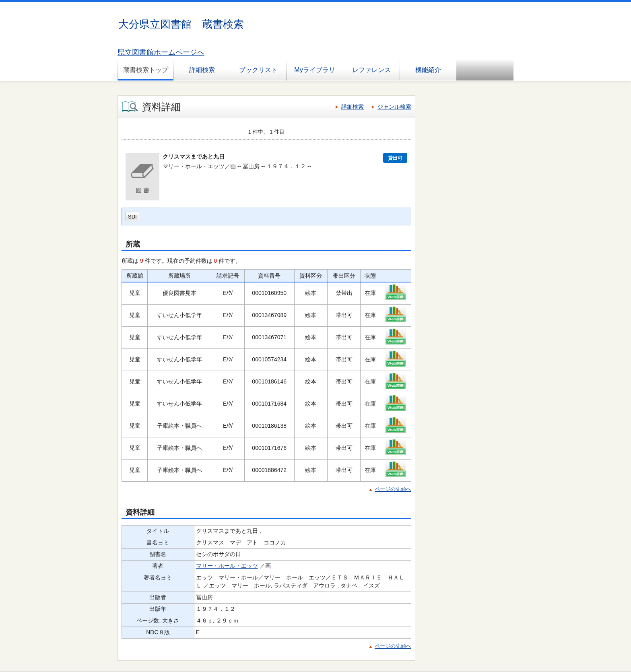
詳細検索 (202, 70)
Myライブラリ (314, 70)
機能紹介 (428, 70)
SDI (132, 217)
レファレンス (371, 70)
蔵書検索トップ (146, 70)
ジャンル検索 (394, 107)
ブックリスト (258, 70)
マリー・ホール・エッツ (227, 566)
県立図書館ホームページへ (161, 52)
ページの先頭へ (393, 489)
